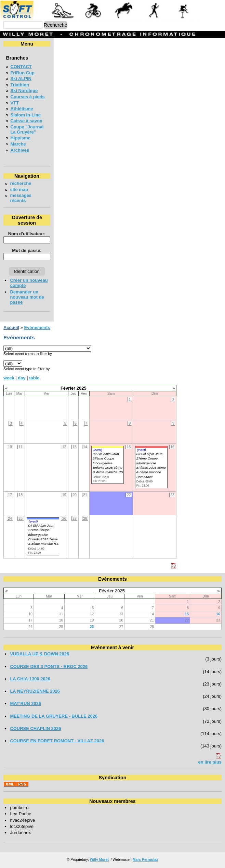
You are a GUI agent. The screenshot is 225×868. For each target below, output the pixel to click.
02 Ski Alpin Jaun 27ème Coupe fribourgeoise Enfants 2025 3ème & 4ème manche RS (108, 463)
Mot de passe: (27, 250)
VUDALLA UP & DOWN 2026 (39, 654)
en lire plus (210, 762)
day (22, 378)
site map (19, 190)
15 (187, 614)
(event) (98, 450)
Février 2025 (112, 591)
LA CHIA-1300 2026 (30, 679)
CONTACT (21, 67)
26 (92, 627)
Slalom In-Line (25, 115)
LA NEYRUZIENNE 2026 (35, 691)
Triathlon (20, 85)
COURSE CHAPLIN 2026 (35, 728)
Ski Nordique (24, 91)
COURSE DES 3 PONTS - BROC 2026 (49, 666)
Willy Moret (99, 860)
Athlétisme (22, 109)
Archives (20, 150)
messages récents (21, 198)
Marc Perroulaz (145, 860)
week (9, 378)
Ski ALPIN (21, 79)
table (34, 378)
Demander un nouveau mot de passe (27, 297)
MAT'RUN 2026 (25, 703)
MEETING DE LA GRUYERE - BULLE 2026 (54, 716)
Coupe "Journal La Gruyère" (27, 129)
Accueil (11, 328)
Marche (18, 144)
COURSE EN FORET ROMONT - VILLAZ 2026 (57, 741)
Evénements (37, 328)
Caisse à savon (26, 121)
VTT (14, 103)
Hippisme (20, 138)
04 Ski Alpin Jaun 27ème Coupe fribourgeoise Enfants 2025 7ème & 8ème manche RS (43, 535)
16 (218, 614)
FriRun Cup (22, 73)
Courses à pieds (27, 97)
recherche (21, 183)
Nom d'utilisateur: (27, 234)
